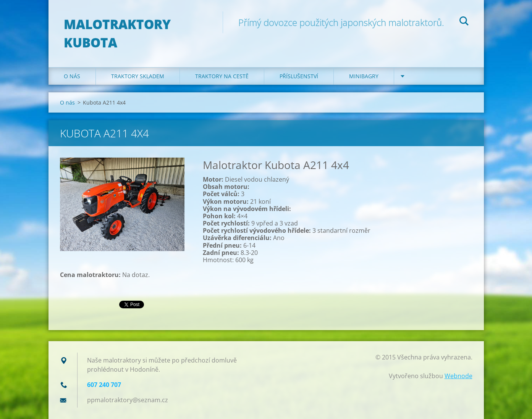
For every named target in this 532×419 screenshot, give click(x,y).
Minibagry (364, 76)
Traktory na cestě (222, 76)
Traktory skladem (138, 76)
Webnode (458, 376)
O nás (72, 76)
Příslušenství (299, 76)
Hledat (464, 22)
